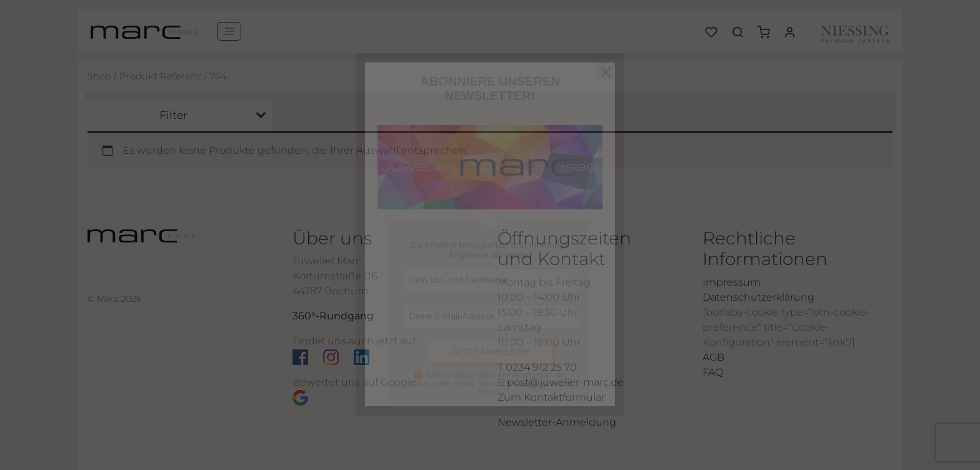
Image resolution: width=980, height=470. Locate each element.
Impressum (732, 282)
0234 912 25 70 (541, 367)
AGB (713, 357)
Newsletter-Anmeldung (557, 422)
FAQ (713, 372)
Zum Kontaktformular (551, 397)
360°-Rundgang (333, 316)
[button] (768, 27)
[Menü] (229, 31)
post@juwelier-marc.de (565, 382)
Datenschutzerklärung (758, 297)
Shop (99, 76)
